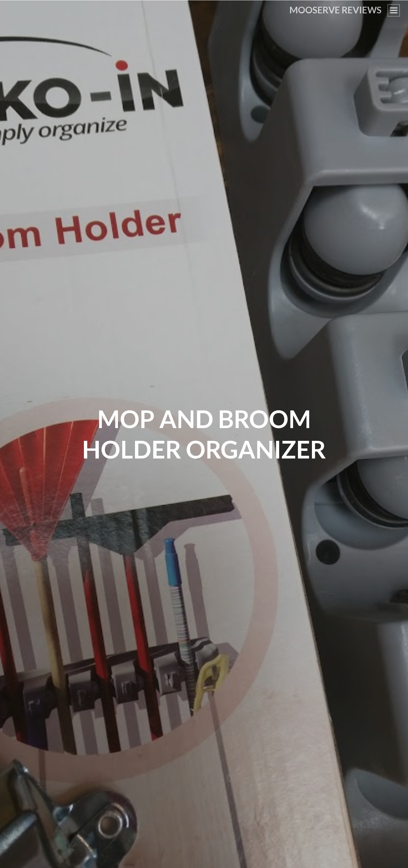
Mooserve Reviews (335, 10)
